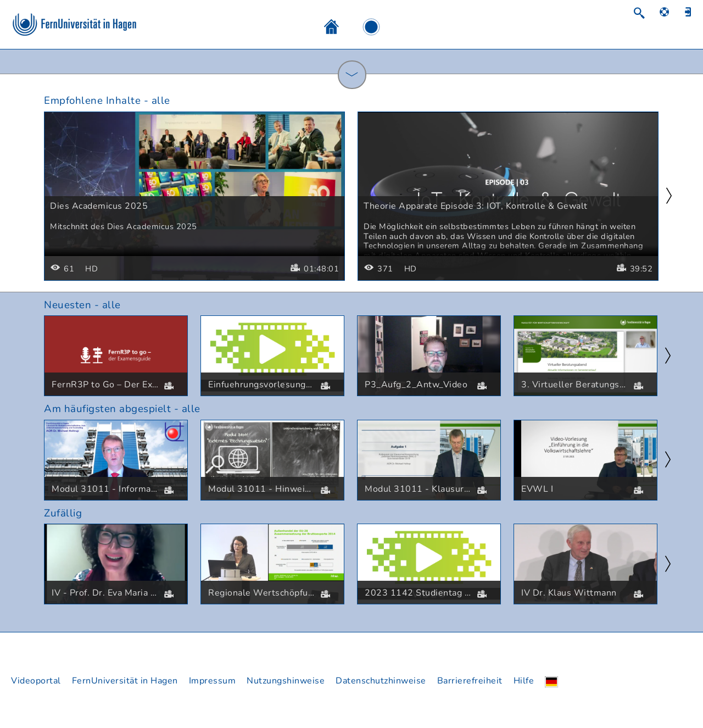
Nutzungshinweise (286, 681)
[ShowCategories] (352, 75)
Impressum (213, 681)
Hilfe (524, 681)
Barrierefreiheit (470, 681)
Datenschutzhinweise (381, 681)
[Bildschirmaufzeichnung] (360, 26)
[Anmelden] (692, 12)
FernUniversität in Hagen (125, 681)
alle (161, 101)
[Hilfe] (670, 12)
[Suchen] (645, 13)
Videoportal (36, 681)
